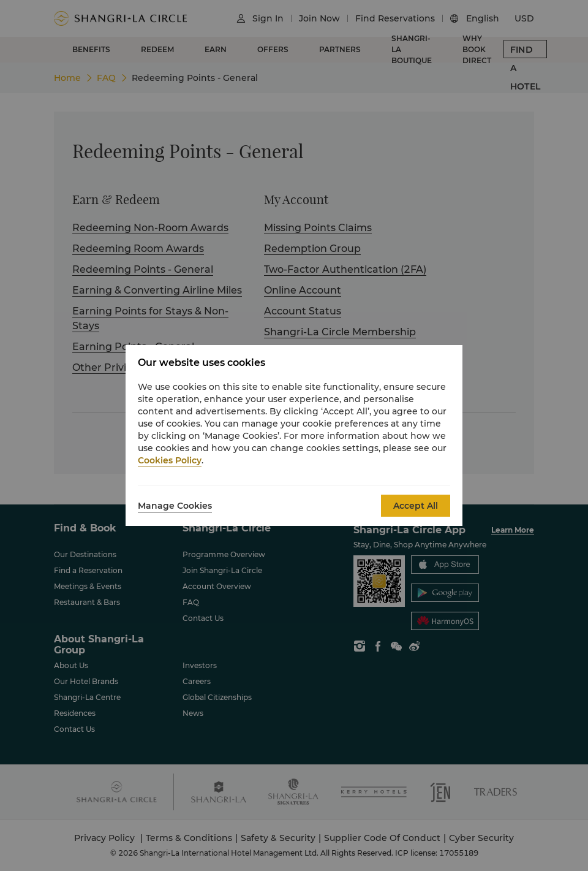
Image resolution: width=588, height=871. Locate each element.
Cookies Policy (170, 460)
